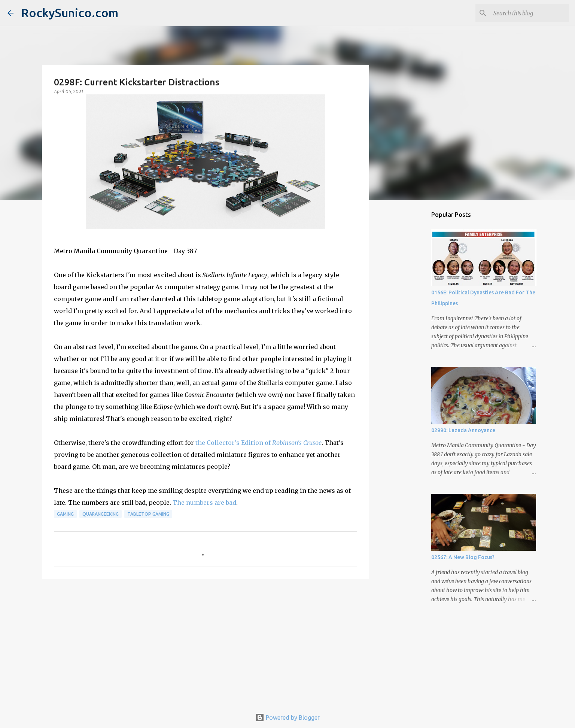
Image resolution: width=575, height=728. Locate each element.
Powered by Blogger (287, 718)
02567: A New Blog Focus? (463, 557)
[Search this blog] (530, 13)
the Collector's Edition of (258, 443)
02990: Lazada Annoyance (463, 430)
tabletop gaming (148, 514)
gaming (65, 514)
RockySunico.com (70, 13)
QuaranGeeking (101, 514)
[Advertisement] (206, 643)
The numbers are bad (204, 503)
